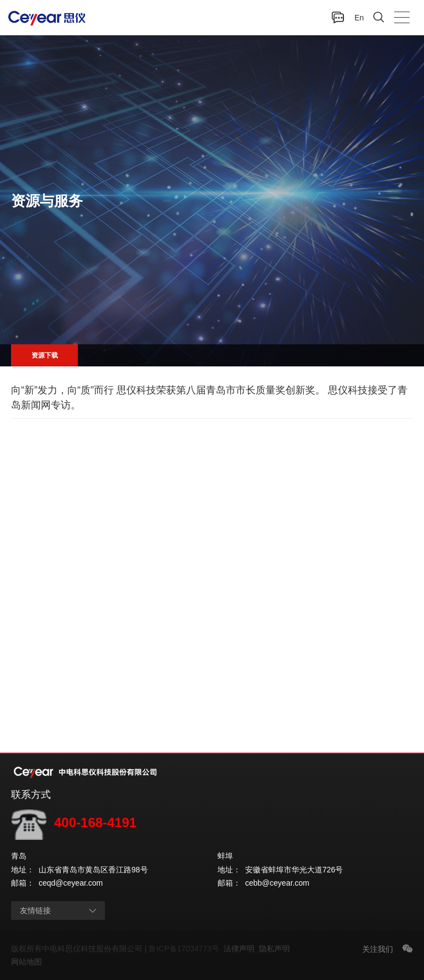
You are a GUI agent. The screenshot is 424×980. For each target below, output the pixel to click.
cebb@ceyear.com (277, 883)
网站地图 (26, 962)
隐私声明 (277, 949)
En (359, 18)
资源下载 (45, 355)
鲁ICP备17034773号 (186, 949)
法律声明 (241, 949)
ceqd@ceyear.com (71, 883)
